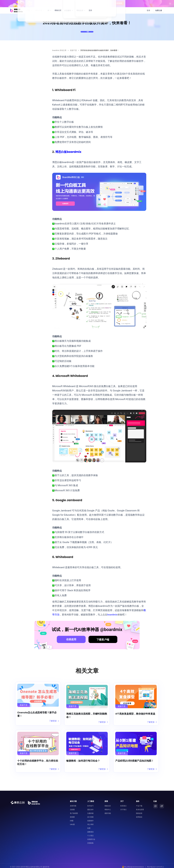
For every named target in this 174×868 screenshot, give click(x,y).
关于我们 (123, 807)
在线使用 (71, 639)
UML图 (72, 822)
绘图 (89, 826)
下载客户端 (103, 640)
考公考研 (90, 822)
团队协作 (90, 807)
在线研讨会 (91, 837)
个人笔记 (90, 833)
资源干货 (73, 50)
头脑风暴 (90, 811)
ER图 (72, 819)
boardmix (112, 615)
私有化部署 (140, 807)
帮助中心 (108, 807)
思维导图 (73, 804)
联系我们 (123, 804)
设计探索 (90, 815)
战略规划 (90, 830)
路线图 (72, 815)
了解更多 (54, 721)
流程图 (72, 807)
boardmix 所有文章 (59, 50)
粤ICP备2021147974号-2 (155, 865)
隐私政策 (139, 811)
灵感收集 (90, 841)
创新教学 (90, 819)
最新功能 (108, 811)
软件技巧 (90, 804)
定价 (90, 10)
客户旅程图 (74, 811)
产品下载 (139, 804)
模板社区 (58, 10)
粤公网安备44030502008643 (132, 865)
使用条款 (139, 815)
